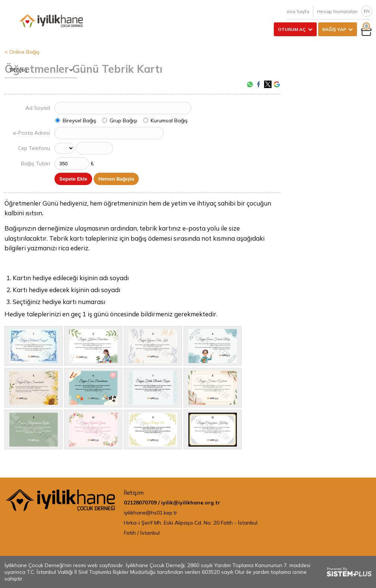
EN (367, 11)
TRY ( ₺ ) (41, 70)
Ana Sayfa (298, 11)
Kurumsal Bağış (169, 121)
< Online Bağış (22, 52)
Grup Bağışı (123, 121)
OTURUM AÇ (292, 29)
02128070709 (140, 503)
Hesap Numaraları (337, 11)
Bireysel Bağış (79, 121)
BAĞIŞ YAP (334, 29)
